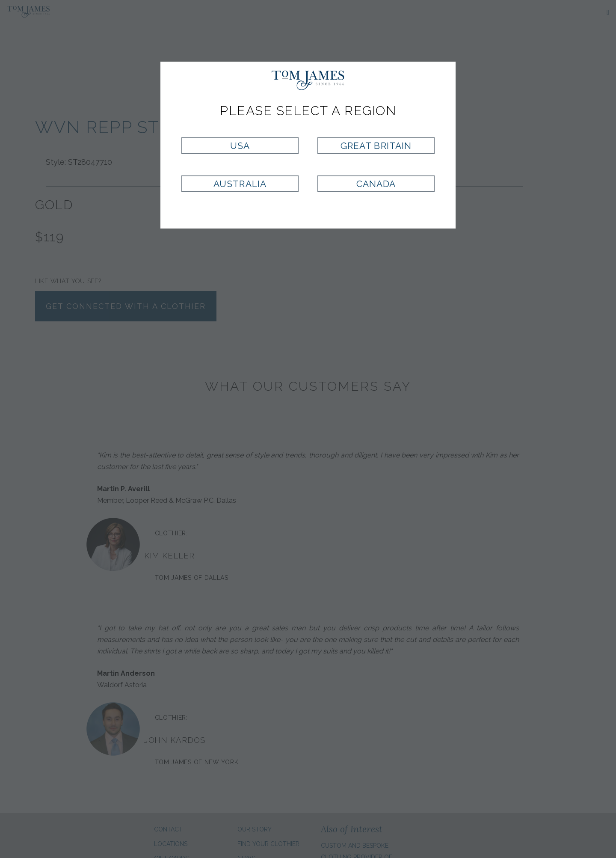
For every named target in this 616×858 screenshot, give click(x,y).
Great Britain (376, 146)
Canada (376, 184)
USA (240, 146)
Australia (240, 184)
